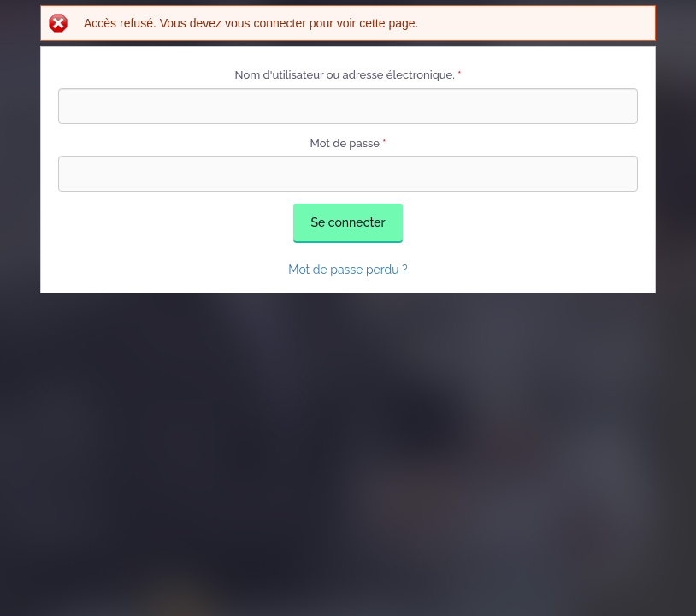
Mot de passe (348, 143)
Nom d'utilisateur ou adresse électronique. (348, 75)
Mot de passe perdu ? (348, 269)
